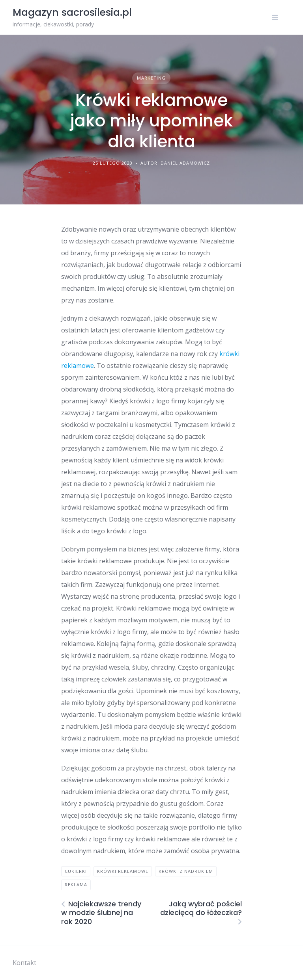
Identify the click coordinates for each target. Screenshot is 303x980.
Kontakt (24, 963)
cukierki (76, 871)
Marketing (151, 78)
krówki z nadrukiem (186, 871)
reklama (76, 884)
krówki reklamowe (123, 871)
